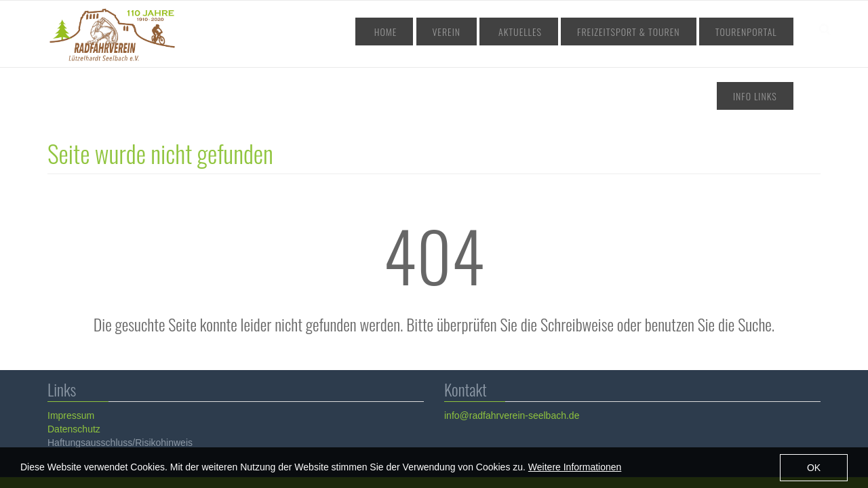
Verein (437, 32)
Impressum (70, 354)
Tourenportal (689, 32)
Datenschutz (73, 368)
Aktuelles (493, 32)
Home (390, 32)
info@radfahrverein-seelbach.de (511, 354)
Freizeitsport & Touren (587, 32)
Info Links (761, 32)
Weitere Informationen (575, 470)
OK (814, 470)
